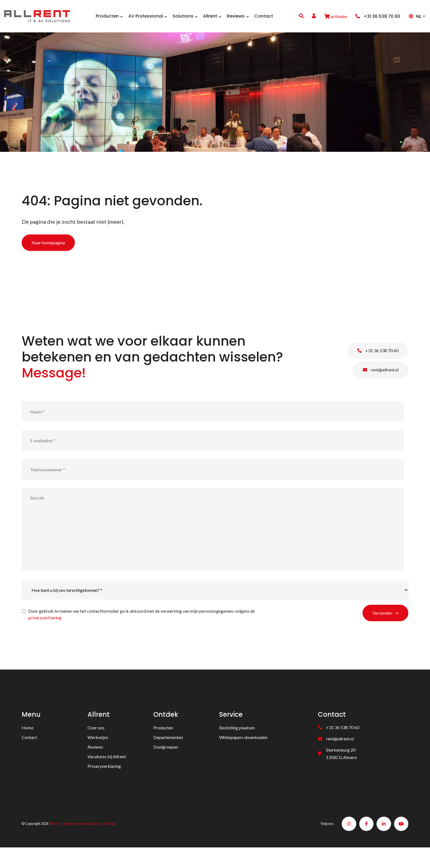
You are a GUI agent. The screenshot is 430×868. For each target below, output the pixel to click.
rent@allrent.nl (381, 388)
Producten (163, 746)
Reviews (95, 765)
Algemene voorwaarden (82, 843)
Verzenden (382, 631)
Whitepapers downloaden (243, 756)
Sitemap (109, 843)
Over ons (96, 746)
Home (28, 746)
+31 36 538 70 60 (378, 369)
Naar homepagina (48, 261)
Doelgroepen (166, 765)
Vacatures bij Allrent (107, 775)
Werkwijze (98, 756)
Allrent (54, 843)
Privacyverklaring (104, 784)
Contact (29, 756)
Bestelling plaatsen (237, 746)
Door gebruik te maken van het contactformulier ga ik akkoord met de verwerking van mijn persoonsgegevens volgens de (142, 633)
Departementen (168, 756)
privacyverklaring (45, 636)
